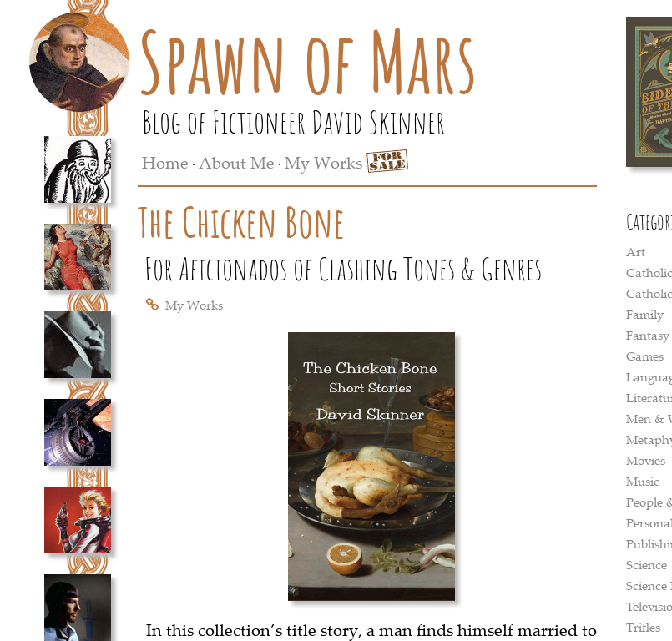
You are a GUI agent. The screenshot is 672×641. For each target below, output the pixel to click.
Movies (646, 460)
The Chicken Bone (241, 222)
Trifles (643, 627)
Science (647, 564)
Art (636, 251)
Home (165, 162)
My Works (323, 162)
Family (645, 314)
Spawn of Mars (308, 61)
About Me (237, 162)
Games (645, 356)
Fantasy (648, 335)
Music (643, 481)
